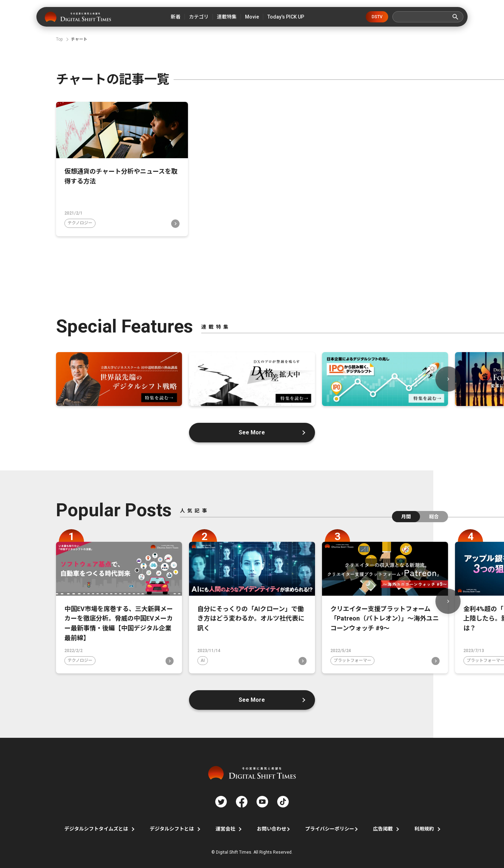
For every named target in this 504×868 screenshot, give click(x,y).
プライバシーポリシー (330, 828)
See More (252, 430)
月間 (406, 514)
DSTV (377, 17)
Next (448, 377)
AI (203, 659)
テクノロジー (80, 221)
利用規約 (424, 828)
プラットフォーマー (352, 659)
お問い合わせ (272, 828)
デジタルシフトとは (172, 828)
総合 (434, 514)
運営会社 (225, 828)
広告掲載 (383, 828)
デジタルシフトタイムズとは (96, 828)
